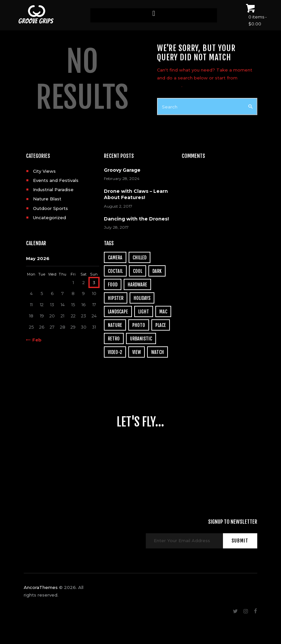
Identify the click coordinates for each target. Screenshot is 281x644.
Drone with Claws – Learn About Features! (136, 194)
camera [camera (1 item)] (115, 258)
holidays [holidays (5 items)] (142, 298)
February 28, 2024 (122, 178)
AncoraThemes (41, 587)
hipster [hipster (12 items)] (116, 298)
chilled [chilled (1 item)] (140, 258)
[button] (154, 14)
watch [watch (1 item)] (157, 352)
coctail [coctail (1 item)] (115, 271)
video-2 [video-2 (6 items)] (115, 352)
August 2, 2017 (118, 206)
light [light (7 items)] (144, 312)
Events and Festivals (56, 180)
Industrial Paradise (53, 190)
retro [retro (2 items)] (114, 339)
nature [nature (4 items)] (115, 325)
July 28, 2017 (116, 227)
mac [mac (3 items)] (163, 312)
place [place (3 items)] (161, 325)
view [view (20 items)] (137, 352)
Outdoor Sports (50, 208)
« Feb (35, 340)
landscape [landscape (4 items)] (118, 312)
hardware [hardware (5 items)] (137, 285)
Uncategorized (49, 218)
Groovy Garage (122, 170)
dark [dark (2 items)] (157, 271)
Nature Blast (47, 199)
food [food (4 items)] (113, 285)
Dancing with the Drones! (136, 219)
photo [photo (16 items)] (139, 325)
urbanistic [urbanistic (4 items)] (141, 339)
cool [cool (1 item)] (138, 271)
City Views (44, 171)
